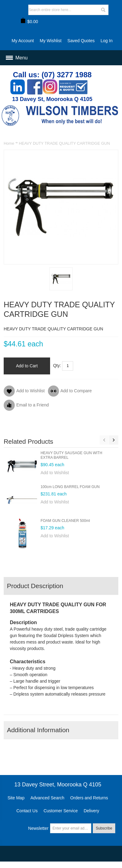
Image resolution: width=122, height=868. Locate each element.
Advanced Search (47, 798)
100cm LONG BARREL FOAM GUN (70, 487)
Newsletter (38, 828)
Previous (104, 440)
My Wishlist (51, 41)
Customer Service (61, 811)
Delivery (91, 811)
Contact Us (27, 811)
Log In (106, 41)
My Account (23, 41)
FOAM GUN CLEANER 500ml (65, 521)
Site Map (16, 798)
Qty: (57, 365)
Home (9, 143)
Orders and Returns (89, 798)
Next (114, 440)
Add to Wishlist (55, 473)
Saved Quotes (81, 41)
